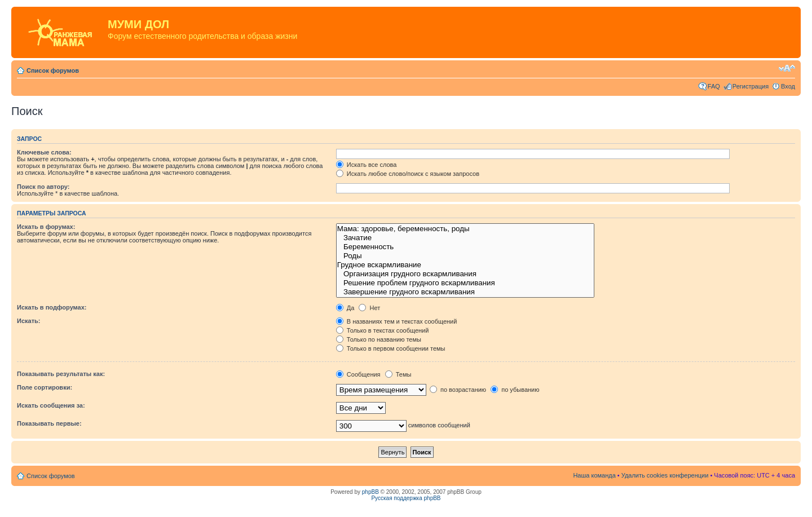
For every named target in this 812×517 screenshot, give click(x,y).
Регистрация (751, 86)
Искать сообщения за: (51, 405)
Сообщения (358, 374)
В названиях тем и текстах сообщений (397, 321)
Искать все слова (367, 165)
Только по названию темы (379, 339)
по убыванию (515, 390)
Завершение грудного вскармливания (465, 292)
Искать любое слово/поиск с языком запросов (408, 174)
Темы (398, 374)
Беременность (465, 247)
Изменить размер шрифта (787, 68)
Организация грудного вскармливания (465, 274)
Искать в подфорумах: (52, 307)
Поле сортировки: (45, 387)
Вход (788, 86)
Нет (369, 308)
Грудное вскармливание (465, 265)
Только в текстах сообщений (383, 330)
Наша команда (594, 475)
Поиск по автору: (43, 187)
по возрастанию (458, 390)
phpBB (370, 492)
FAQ (714, 86)
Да (345, 308)
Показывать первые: (49, 423)
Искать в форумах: (46, 227)
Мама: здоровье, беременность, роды (465, 229)
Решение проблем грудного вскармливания (465, 283)
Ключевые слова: (44, 152)
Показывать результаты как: (61, 374)
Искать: (28, 321)
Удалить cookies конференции (665, 475)
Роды (465, 256)
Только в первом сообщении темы (391, 348)
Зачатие (465, 238)
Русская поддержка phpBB (406, 498)
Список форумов (53, 70)
